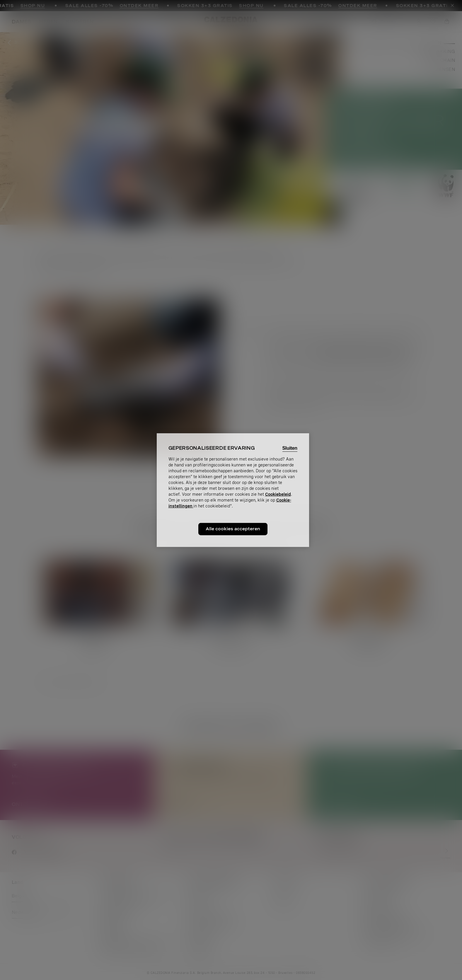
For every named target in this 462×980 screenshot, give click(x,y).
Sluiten (290, 448)
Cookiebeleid (278, 494)
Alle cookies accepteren (233, 529)
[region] (233, 490)
